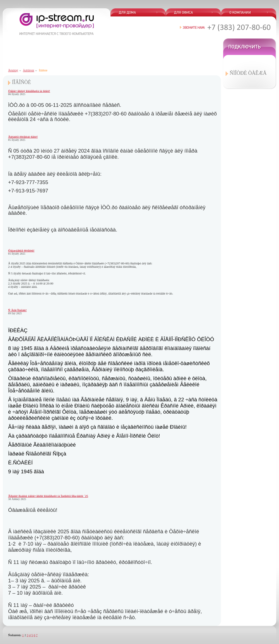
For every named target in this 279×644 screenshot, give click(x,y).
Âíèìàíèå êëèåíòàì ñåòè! (23, 137)
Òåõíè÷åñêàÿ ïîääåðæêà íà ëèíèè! (29, 91)
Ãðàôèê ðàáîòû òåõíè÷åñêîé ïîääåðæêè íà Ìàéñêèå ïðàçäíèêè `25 (48, 496)
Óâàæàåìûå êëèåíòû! (21, 250)
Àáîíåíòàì (28, 70)
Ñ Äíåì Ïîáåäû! (17, 310)
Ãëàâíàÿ (13, 70)
